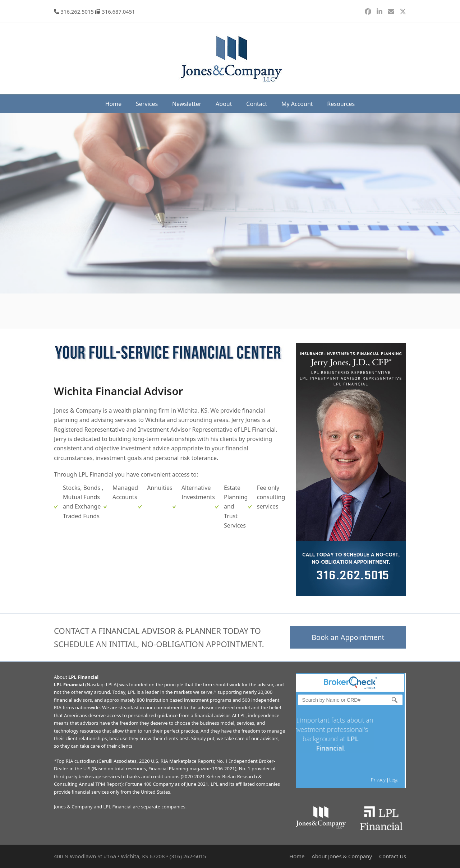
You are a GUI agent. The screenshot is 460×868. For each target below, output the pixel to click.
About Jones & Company (342, 856)
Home (297, 856)
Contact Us (393, 856)
